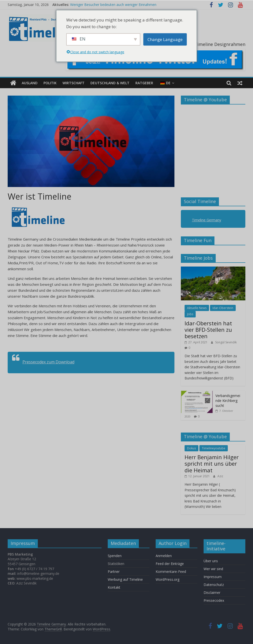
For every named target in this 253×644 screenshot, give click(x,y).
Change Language (165, 39)
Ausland (30, 83)
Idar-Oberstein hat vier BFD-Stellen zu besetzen (208, 329)
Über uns (211, 561)
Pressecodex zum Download (48, 362)
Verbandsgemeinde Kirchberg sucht (228, 400)
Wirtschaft (74, 83)
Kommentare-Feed (171, 571)
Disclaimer (212, 592)
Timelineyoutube (214, 448)
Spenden (115, 556)
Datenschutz (214, 585)
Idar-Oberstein (223, 308)
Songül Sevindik (226, 342)
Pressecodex (214, 600)
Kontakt (114, 587)
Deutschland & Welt (110, 83)
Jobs (190, 314)
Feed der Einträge (170, 564)
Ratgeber (144, 83)
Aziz (220, 476)
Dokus (191, 448)
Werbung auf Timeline (125, 579)
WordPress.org (168, 579)
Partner (114, 571)
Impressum (213, 577)
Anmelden (164, 556)
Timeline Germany (207, 220)
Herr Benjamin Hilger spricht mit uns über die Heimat (212, 464)
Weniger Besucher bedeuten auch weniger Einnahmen (113, 5)
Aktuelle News (197, 308)
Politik (50, 83)
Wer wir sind (213, 569)
